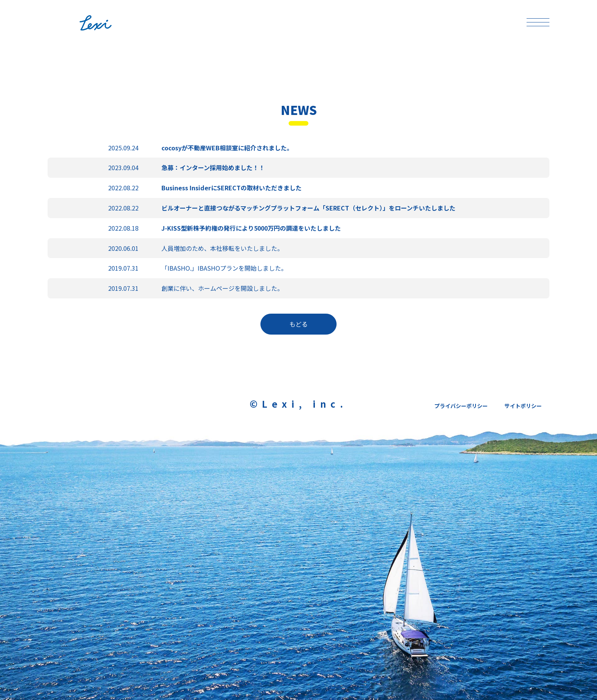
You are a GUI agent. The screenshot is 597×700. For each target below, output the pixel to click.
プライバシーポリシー (461, 406)
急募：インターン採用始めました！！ (213, 167)
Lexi (110, 23)
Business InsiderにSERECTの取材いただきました (231, 188)
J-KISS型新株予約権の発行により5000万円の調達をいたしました (251, 228)
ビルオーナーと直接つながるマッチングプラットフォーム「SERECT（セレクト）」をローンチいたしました (308, 208)
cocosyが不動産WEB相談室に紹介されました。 (227, 148)
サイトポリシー (523, 406)
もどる (298, 324)
